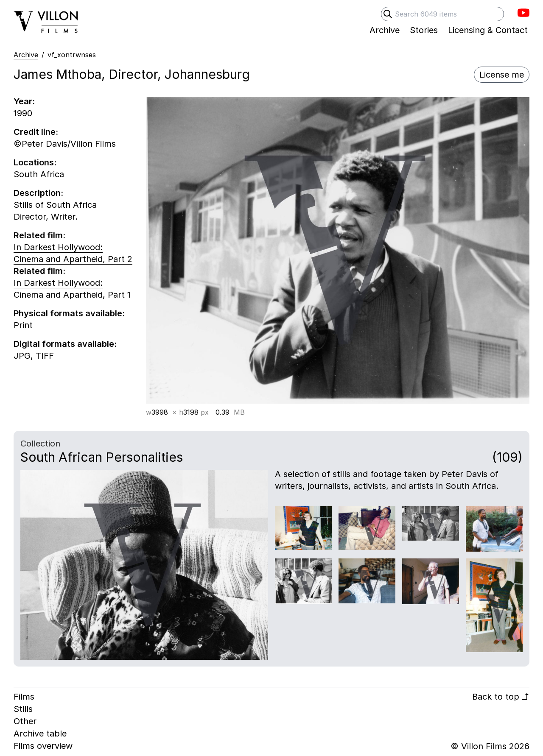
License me (502, 75)
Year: (24, 101)
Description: (38, 193)
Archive (26, 55)
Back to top (501, 697)
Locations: (35, 162)
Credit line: (36, 132)
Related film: (39, 235)
